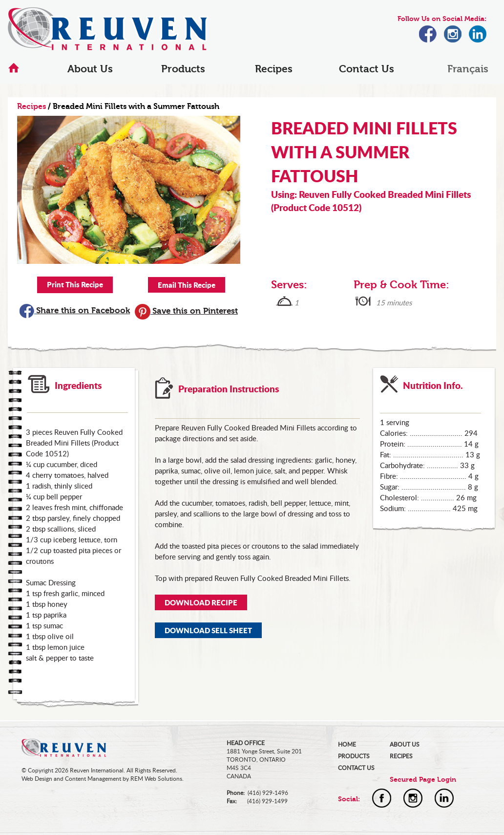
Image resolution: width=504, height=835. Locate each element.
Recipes (274, 69)
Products (183, 69)
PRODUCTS (354, 756)
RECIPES (401, 756)
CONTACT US (356, 768)
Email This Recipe (187, 285)
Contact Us (367, 69)
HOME (347, 744)
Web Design (37, 779)
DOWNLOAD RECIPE (201, 602)
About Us (90, 69)
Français (468, 69)
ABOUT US (405, 744)
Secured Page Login (423, 780)
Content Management (93, 779)
